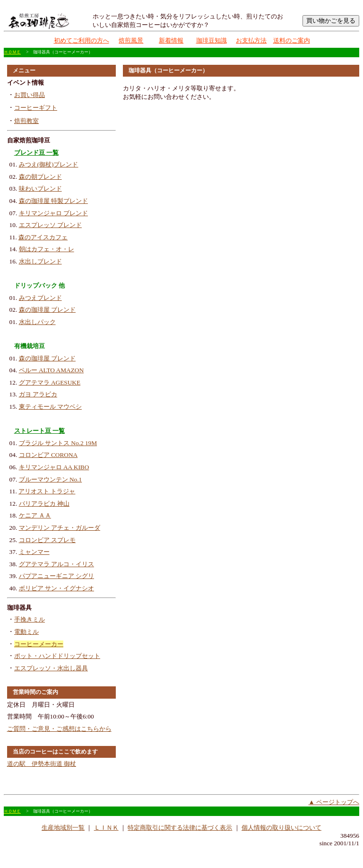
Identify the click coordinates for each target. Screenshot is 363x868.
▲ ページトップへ (334, 802)
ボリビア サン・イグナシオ (56, 588)
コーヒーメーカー (39, 644)
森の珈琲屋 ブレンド (47, 310)
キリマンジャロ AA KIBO (54, 467)
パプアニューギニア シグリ (56, 576)
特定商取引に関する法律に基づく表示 (180, 828)
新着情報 (171, 40)
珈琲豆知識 (212, 40)
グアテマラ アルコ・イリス (56, 564)
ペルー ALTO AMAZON (52, 370)
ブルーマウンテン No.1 (51, 479)
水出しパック (37, 322)
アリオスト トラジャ (47, 491)
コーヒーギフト (36, 108)
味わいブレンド (40, 189)
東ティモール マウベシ (50, 407)
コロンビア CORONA (48, 455)
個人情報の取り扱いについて (281, 828)
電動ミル (26, 632)
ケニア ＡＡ (35, 515)
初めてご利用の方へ (82, 40)
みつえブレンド (40, 298)
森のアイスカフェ (43, 237)
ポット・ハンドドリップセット (57, 656)
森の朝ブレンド (40, 177)
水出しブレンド (40, 261)
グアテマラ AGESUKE (50, 382)
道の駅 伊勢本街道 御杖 (42, 764)
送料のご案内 (292, 40)
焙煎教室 (26, 121)
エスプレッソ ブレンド (50, 225)
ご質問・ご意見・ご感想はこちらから (59, 729)
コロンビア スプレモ (47, 540)
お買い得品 (30, 95)
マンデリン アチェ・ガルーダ (60, 528)
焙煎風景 (131, 40)
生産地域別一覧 (63, 828)
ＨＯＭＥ (12, 52)
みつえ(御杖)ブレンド (49, 164)
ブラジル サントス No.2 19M (58, 443)
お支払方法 (251, 40)
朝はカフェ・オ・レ (47, 249)
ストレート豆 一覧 (39, 431)
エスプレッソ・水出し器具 (51, 668)
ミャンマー (34, 552)
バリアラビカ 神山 (44, 504)
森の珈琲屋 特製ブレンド (53, 201)
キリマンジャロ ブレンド (53, 213)
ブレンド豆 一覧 (36, 153)
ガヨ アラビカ (38, 394)
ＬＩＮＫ (106, 828)
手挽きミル (30, 619)
